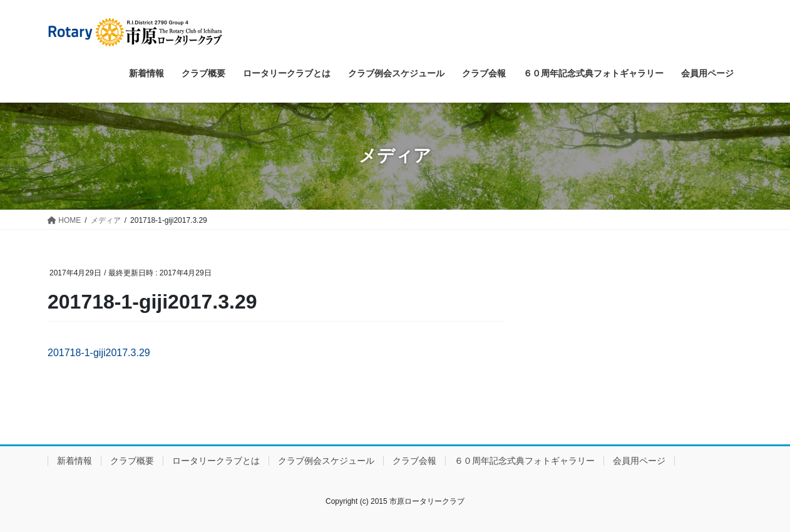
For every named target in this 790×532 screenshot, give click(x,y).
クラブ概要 (132, 461)
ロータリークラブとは (216, 461)
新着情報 (74, 461)
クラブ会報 (414, 461)
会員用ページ (639, 461)
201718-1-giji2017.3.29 (99, 353)
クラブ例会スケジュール (326, 461)
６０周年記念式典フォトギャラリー (525, 461)
